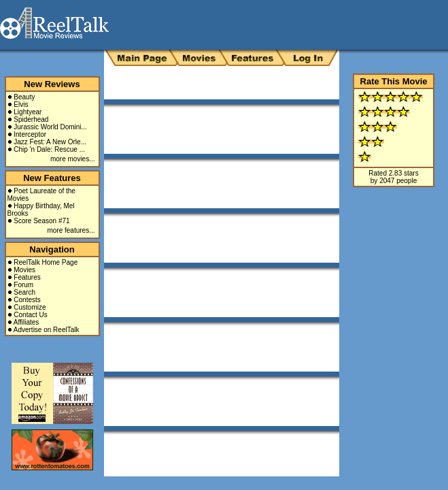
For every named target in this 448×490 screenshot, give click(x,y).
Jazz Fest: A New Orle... (50, 142)
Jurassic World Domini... (50, 127)
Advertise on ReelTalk (47, 330)
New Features (52, 178)
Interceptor (30, 134)
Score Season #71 (41, 221)
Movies (24, 270)
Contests (27, 300)
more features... (71, 230)
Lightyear (28, 112)
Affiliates (27, 322)
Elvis (21, 104)
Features (27, 277)
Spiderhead (31, 119)
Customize (30, 307)
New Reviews (52, 84)
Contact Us (30, 315)
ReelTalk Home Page (46, 262)
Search (24, 292)
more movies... (73, 159)
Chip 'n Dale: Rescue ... (49, 149)
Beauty (24, 97)
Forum (23, 285)
